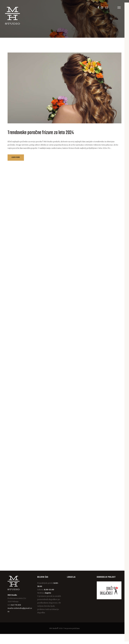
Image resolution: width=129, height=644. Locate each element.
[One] (79, 603)
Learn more (17, 159)
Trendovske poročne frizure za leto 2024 (41, 133)
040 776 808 (16, 615)
